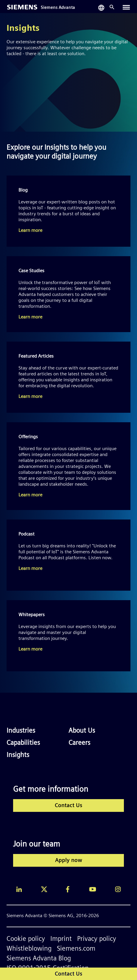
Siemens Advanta (58, 8)
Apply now (69, 861)
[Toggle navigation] (126, 7)
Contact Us (68, 806)
